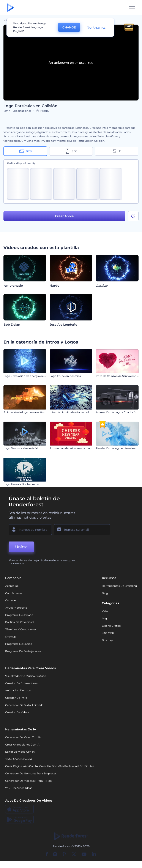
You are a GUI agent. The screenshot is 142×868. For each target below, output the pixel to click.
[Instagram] (55, 856)
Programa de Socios (19, 646)
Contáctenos (14, 595)
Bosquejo (108, 642)
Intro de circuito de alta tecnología (72, 414)
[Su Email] (82, 531)
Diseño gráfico (111, 627)
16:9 (25, 151)
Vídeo (106, 613)
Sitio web (108, 635)
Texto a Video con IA (19, 761)
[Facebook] (47, 856)
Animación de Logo (18, 692)
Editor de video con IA (20, 754)
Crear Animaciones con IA (22, 746)
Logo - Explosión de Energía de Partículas (30, 378)
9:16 (71, 151)
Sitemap (11, 638)
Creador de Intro (16, 699)
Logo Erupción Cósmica (65, 378)
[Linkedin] (94, 856)
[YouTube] (84, 856)
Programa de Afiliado (19, 617)
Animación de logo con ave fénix (25, 414)
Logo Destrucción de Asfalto (22, 450)
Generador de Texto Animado (24, 707)
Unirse (21, 549)
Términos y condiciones (21, 631)
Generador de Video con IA (23, 739)
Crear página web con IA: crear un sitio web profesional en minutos (50, 768)
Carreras (11, 602)
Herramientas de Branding (119, 588)
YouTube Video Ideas (19, 790)
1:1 (117, 151)
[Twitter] (74, 856)
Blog (105, 595)
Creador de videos (17, 714)
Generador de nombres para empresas (31, 775)
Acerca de (12, 588)
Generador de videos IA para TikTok (28, 782)
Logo (105, 620)
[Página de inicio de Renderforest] (10, 8)
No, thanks (96, 27)
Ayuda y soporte (16, 609)
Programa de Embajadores (23, 653)
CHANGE (69, 27)
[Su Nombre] (30, 531)
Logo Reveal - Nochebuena (21, 486)
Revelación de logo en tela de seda (118, 450)
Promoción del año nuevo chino (71, 450)
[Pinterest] (64, 856)
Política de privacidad (19, 624)
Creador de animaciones (21, 685)
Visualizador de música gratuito (26, 678)
